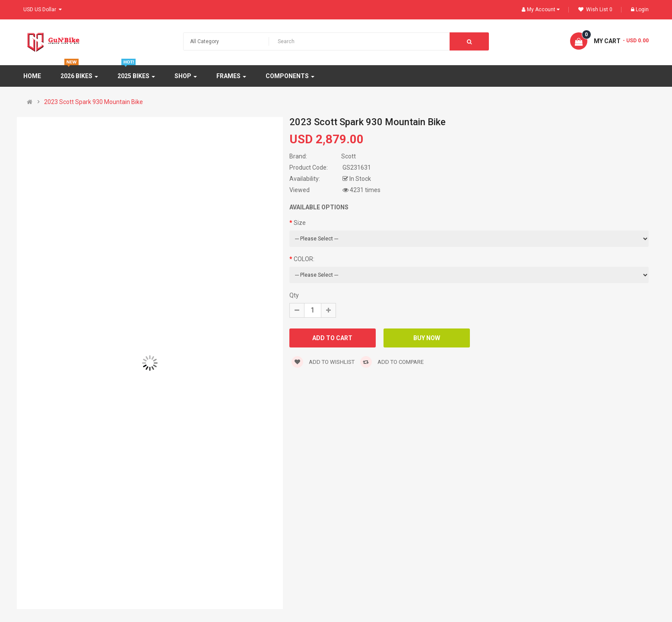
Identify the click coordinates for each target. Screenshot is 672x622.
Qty (294, 295)
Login (640, 9)
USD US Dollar (43, 9)
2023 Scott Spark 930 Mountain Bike (94, 102)
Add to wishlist (323, 362)
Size (300, 223)
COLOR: (304, 259)
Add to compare (392, 362)
